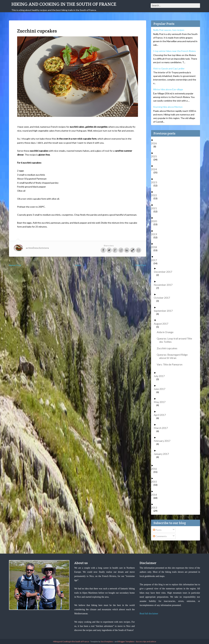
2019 (155, 234)
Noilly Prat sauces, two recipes (169, 30)
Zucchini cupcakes (168, 348)
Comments (160, 536)
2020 (155, 221)
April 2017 (161, 415)
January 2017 (163, 454)
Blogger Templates (126, 641)
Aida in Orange (166, 332)
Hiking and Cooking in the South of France (64, 4)
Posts (157, 530)
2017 (155, 260)
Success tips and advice (146, 641)
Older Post (141, 265)
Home (78, 265)
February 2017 (163, 441)
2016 (155, 469)
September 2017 (164, 311)
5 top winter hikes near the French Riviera (174, 51)
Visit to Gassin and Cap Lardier (169, 68)
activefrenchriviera (37, 248)
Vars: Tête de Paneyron (171, 364)
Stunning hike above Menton (168, 107)
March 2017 (162, 428)
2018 (155, 247)
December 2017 (164, 272)
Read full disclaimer (149, 614)
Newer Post (15, 265)
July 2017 (160, 376)
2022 (155, 195)
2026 (155, 143)
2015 (155, 482)
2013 (155, 507)
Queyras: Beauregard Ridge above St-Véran (173, 356)
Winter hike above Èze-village (168, 89)
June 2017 (161, 389)
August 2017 (162, 324)
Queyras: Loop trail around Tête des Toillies (176, 340)
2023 (155, 182)
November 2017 (164, 285)
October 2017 (163, 298)
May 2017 (161, 402)
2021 (155, 208)
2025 (155, 156)
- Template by (101, 641)
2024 (155, 169)
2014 (155, 495)
